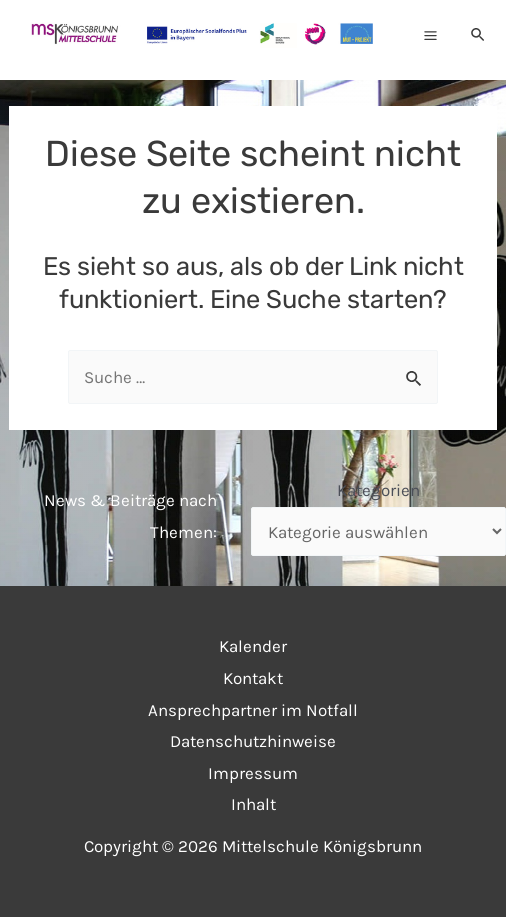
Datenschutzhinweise (253, 741)
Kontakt (253, 678)
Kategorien (378, 490)
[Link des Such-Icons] (479, 35)
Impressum (253, 773)
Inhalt (253, 804)
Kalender (253, 646)
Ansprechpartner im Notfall (253, 710)
